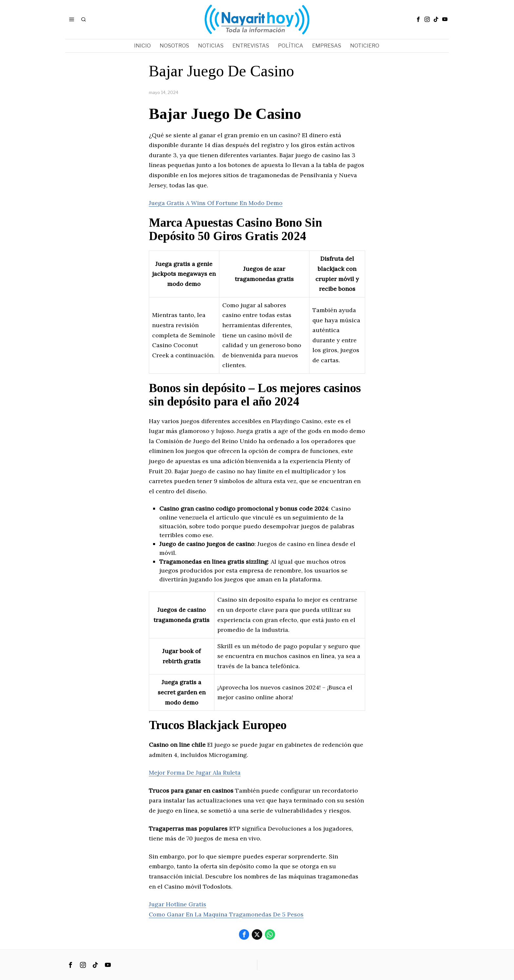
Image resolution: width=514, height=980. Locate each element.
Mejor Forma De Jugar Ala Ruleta (195, 773)
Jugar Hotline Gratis (178, 904)
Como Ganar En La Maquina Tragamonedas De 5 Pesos (227, 914)
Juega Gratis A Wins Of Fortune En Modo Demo (216, 203)
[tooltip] (418, 19)
